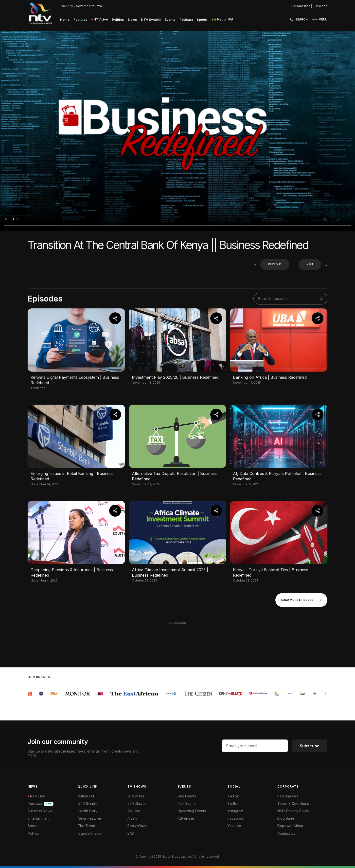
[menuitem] (65, 19)
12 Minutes (136, 796)
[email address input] (255, 746)
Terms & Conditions (293, 803)
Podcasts (41, 803)
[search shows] (288, 299)
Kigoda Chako (89, 833)
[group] (30, 694)
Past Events (187, 803)
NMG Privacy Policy (293, 811)
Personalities (288, 796)
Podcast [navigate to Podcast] (186, 19)
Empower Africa (290, 826)
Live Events (187, 796)
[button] (318, 19)
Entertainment (39, 818)
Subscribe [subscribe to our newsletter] (320, 6)
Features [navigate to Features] (80, 19)
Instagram (235, 811)
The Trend (86, 826)
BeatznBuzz (137, 826)
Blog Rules (286, 818)
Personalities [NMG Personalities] (301, 6)
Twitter (233, 803)
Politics (33, 833)
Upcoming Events (192, 811)
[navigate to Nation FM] (222, 19)
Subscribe (310, 746)
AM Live (134, 811)
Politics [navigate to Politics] (118, 19)
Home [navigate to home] (65, 19)
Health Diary (88, 811)
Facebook (236, 818)
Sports (33, 826)
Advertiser (186, 818)
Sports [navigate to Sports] (202, 19)
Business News (40, 811)
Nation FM (86, 796)
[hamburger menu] (315, 19)
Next (310, 264)
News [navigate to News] (133, 19)
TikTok (233, 796)
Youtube (234, 826)
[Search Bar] (299, 19)
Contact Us (286, 833)
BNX (131, 833)
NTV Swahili (87, 803)
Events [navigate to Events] (170, 19)
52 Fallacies (137, 803)
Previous (275, 264)
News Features (90, 818)
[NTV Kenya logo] (40, 13)
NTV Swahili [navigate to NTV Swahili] (151, 19)
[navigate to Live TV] (100, 19)
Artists (132, 818)
